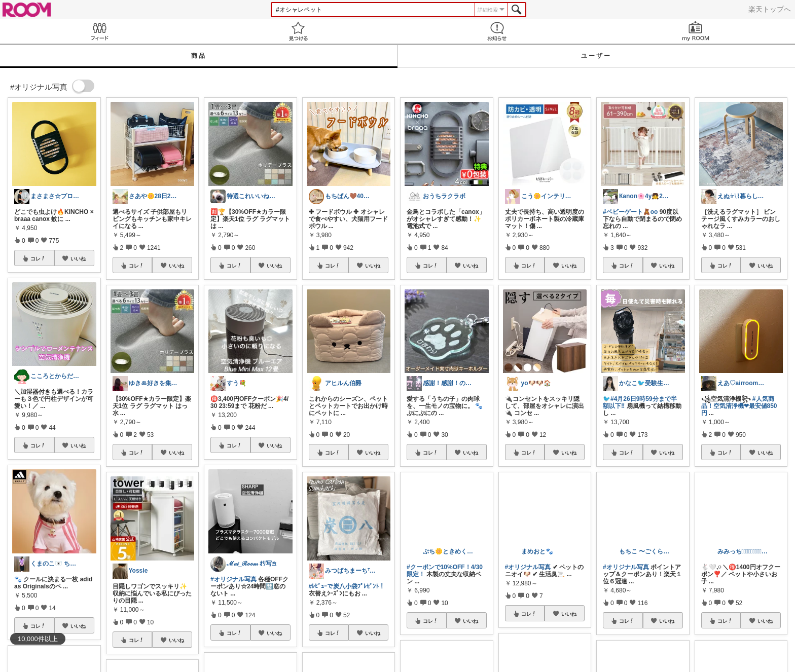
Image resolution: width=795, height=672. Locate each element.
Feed (99, 31)
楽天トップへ (770, 9)
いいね (78, 258)
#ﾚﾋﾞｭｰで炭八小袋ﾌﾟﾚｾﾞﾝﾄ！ (347, 586)
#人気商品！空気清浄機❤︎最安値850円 (739, 406)
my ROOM (696, 31)
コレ (38, 258)
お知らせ (497, 31)
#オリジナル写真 (233, 579)
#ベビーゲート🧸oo (630, 212)
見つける (298, 31)
